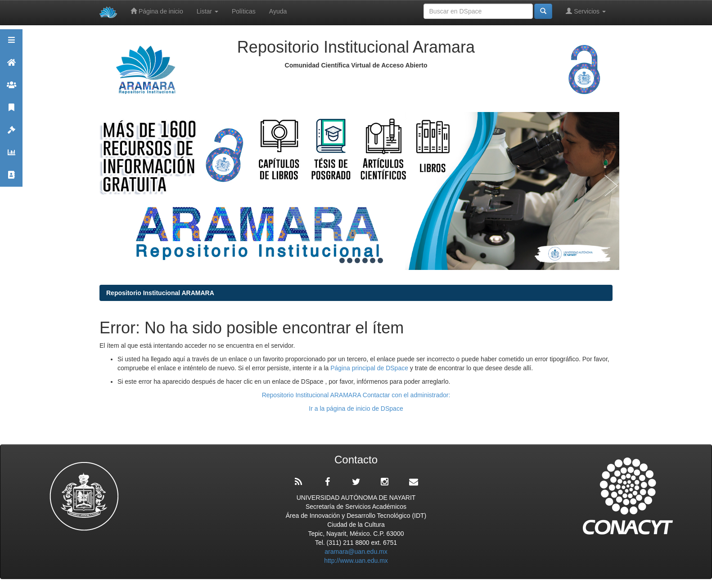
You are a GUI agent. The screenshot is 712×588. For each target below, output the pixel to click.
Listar (207, 11)
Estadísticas (11, 156)
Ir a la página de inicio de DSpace (356, 408)
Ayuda (278, 11)
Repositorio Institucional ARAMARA (160, 293)
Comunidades (11, 89)
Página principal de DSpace (370, 368)
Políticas (244, 11)
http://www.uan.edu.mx (356, 561)
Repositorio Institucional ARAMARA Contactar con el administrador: (356, 395)
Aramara (11, 66)
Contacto (11, 179)
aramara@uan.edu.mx (356, 552)
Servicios (586, 11)
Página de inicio (157, 11)
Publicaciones (11, 111)
